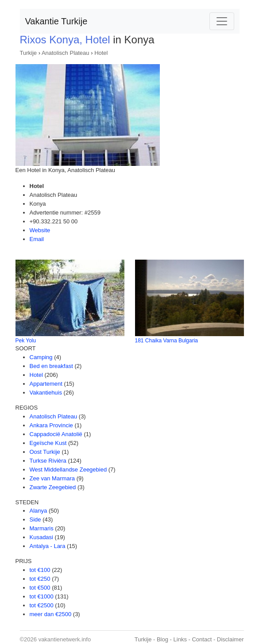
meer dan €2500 (51, 614)
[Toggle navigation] (222, 21)
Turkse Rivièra (48, 461)
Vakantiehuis (46, 393)
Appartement (46, 384)
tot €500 (40, 588)
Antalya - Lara (48, 546)
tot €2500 (42, 605)
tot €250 (40, 579)
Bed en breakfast (51, 366)
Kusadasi (41, 537)
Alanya (39, 511)
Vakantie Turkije (56, 21)
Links (180, 639)
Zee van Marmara (52, 478)
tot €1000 (42, 596)
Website (40, 230)
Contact (202, 639)
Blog (162, 639)
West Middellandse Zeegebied (68, 470)
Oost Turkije (45, 452)
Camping (41, 357)
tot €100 (40, 570)
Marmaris (42, 528)
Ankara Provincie (51, 425)
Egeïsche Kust (48, 443)
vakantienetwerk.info (65, 639)
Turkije (29, 53)
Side (35, 519)
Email (37, 239)
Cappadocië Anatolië (56, 434)
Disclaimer (230, 639)
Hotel (101, 53)
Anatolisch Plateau (66, 53)
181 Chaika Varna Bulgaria (167, 341)
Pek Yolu (26, 341)
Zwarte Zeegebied (53, 487)
